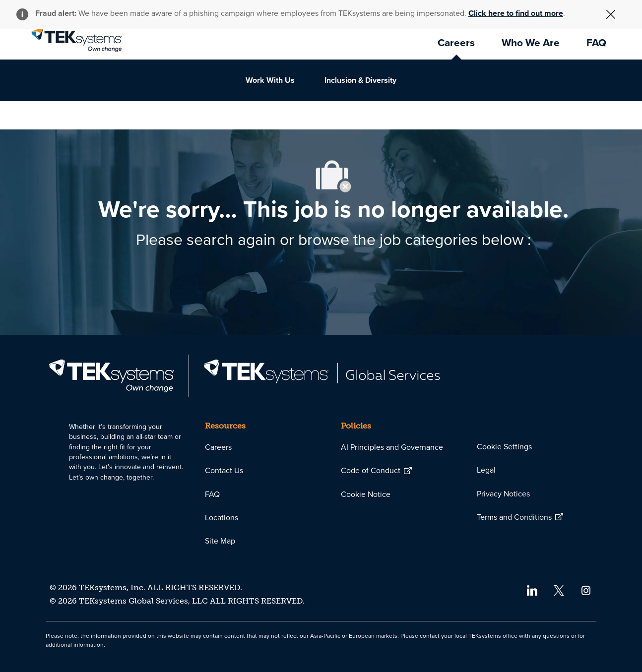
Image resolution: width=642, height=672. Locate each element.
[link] (76, 40)
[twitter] (559, 590)
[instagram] (586, 590)
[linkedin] (532, 590)
